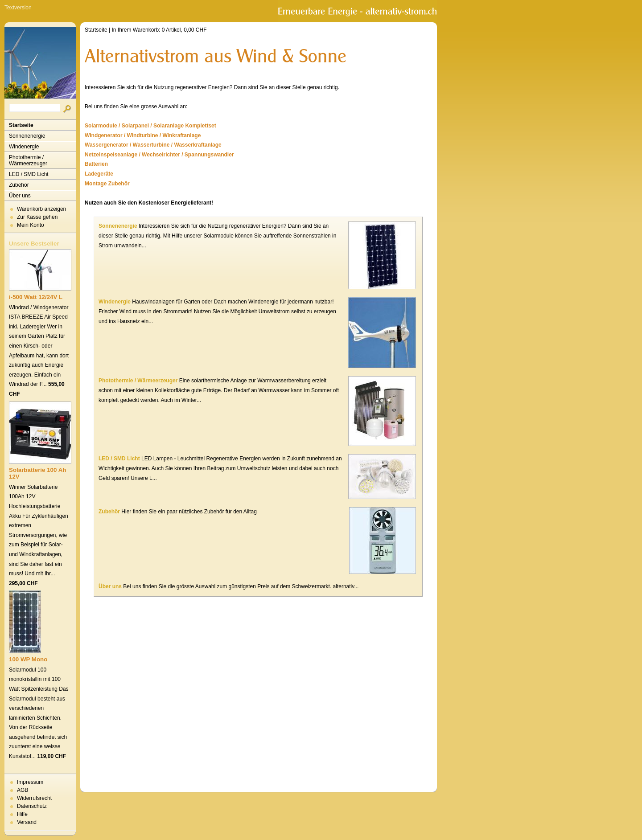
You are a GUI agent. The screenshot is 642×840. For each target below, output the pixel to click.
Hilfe (22, 814)
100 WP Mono (28, 659)
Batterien (96, 164)
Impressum (30, 782)
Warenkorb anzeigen (41, 209)
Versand (27, 822)
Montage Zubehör (107, 184)
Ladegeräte (99, 174)
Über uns (20, 196)
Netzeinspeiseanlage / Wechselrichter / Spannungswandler (159, 155)
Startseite (21, 125)
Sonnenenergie (27, 136)
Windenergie (24, 147)
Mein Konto (31, 225)
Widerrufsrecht (34, 798)
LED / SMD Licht (29, 174)
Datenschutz (32, 806)
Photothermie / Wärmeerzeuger (28, 160)
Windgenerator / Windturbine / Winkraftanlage (143, 135)
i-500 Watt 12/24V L (36, 297)
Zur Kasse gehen (37, 217)
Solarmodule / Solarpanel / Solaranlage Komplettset (150, 126)
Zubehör (19, 185)
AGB (23, 790)
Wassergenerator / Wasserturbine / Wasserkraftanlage (153, 145)
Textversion (18, 8)
